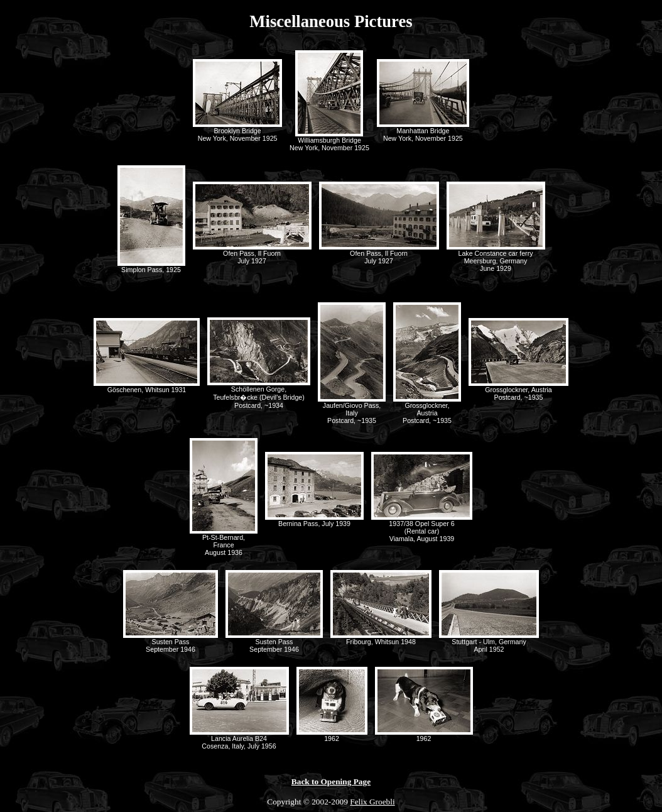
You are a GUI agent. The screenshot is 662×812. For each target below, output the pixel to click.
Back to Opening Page (331, 782)
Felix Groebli (372, 802)
